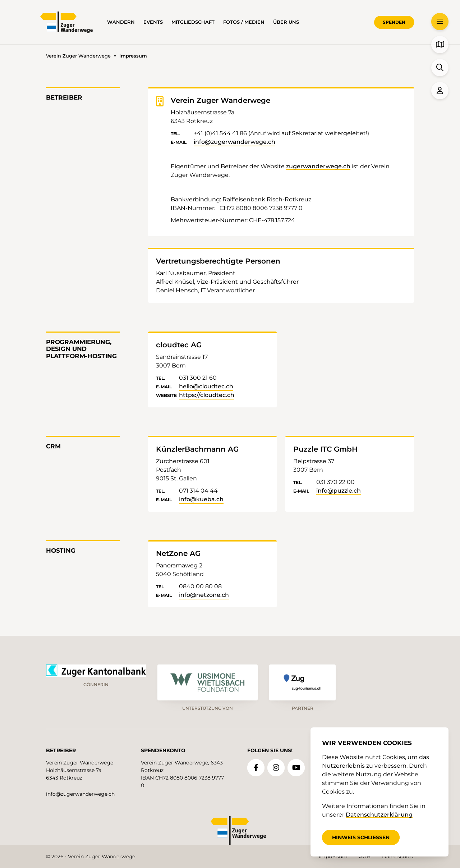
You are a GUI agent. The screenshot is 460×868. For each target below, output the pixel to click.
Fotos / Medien (244, 22)
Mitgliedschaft (193, 22)
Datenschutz (398, 856)
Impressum (333, 856)
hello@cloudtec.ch (206, 386)
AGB (365, 856)
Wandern (121, 22)
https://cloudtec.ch (207, 395)
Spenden (394, 22)
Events (153, 22)
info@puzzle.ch (339, 491)
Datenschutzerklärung (379, 815)
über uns (286, 22)
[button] (440, 22)
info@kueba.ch (201, 499)
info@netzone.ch (204, 595)
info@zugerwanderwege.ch (234, 142)
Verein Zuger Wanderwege (78, 56)
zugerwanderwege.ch (318, 166)
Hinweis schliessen (361, 837)
